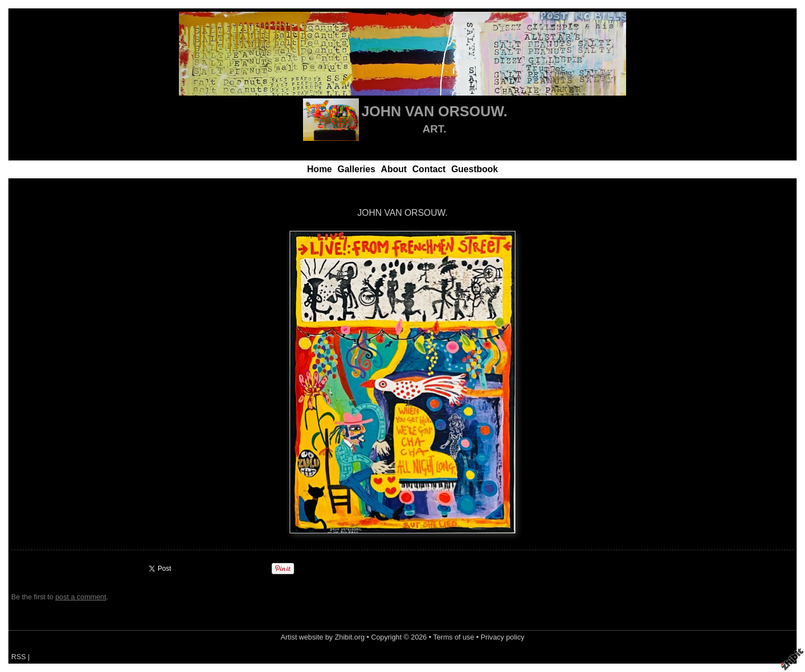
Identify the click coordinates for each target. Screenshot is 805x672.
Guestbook (475, 169)
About (394, 169)
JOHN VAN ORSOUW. (434, 111)
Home (319, 169)
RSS (18, 657)
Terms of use (454, 637)
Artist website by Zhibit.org (323, 637)
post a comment (81, 597)
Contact (429, 169)
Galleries (357, 169)
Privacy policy (503, 637)
